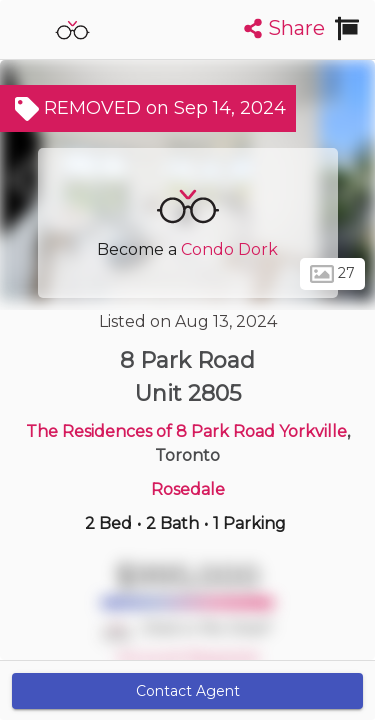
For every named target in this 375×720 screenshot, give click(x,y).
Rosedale (188, 489)
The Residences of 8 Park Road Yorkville (186, 431)
